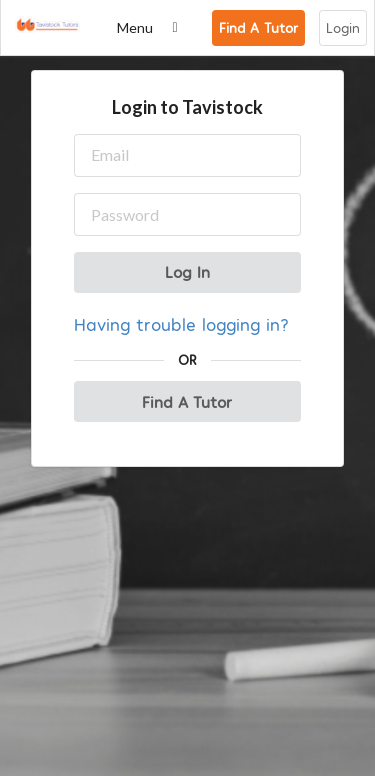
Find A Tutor (258, 27)
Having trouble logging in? (181, 323)
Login (343, 27)
